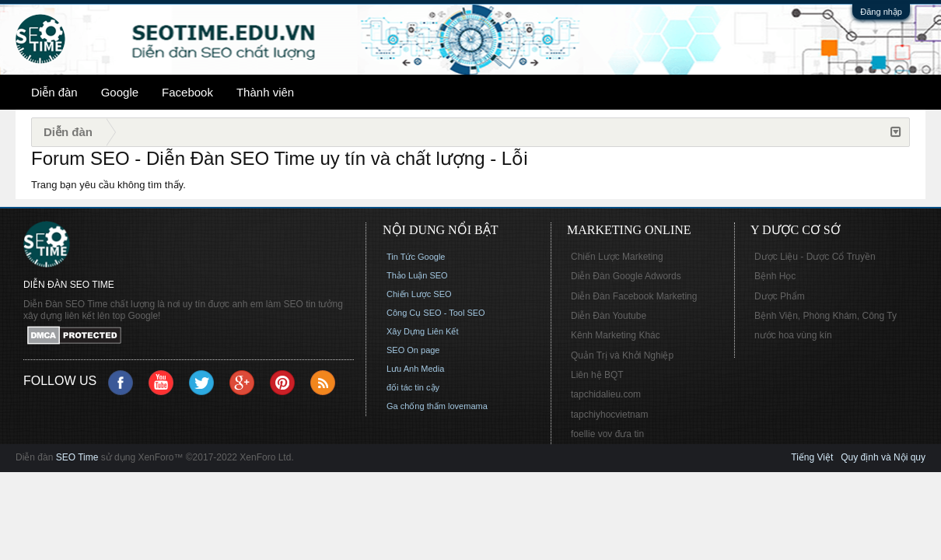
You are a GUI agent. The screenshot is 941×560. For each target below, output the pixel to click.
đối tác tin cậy (413, 387)
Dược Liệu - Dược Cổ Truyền (815, 257)
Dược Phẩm (780, 296)
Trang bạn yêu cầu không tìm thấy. (108, 185)
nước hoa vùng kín (793, 335)
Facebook (187, 92)
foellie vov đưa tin (607, 434)
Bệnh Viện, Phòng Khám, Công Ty (826, 316)
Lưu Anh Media (415, 369)
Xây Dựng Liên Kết (423, 331)
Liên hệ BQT (597, 375)
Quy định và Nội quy (883, 457)
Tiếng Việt (812, 457)
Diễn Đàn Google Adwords (626, 276)
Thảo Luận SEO (417, 275)
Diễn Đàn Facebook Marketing (634, 296)
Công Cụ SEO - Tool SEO (436, 313)
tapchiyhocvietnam (609, 415)
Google (120, 92)
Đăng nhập (881, 12)
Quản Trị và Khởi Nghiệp (622, 355)
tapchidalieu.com (606, 394)
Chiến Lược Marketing (617, 257)
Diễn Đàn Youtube (609, 316)
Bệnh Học (775, 276)
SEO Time (77, 457)
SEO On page (413, 350)
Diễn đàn (54, 92)
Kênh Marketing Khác (616, 335)
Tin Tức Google (416, 257)
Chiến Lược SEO (419, 294)
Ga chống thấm (416, 406)
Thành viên (265, 92)
